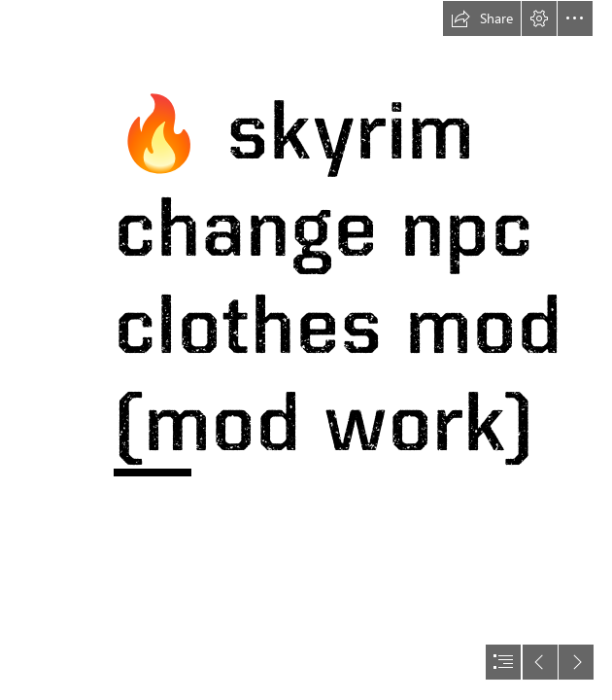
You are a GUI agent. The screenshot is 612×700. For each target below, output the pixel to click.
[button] (482, 18)
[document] (306, 350)
